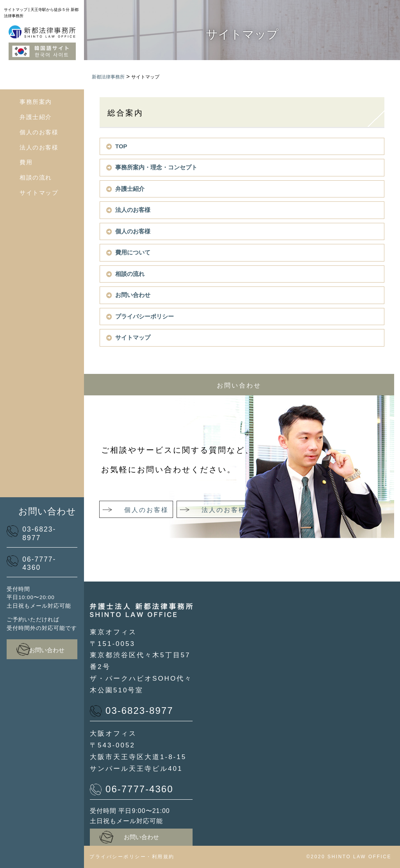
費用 (26, 162)
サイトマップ (39, 193)
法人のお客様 (39, 147)
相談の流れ (36, 177)
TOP (121, 146)
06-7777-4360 (31, 564)
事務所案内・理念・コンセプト (156, 167)
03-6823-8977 (31, 534)
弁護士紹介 (36, 117)
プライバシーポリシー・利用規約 (132, 857)
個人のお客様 (39, 132)
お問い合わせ (40, 649)
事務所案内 (36, 102)
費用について (133, 252)
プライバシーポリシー (145, 316)
